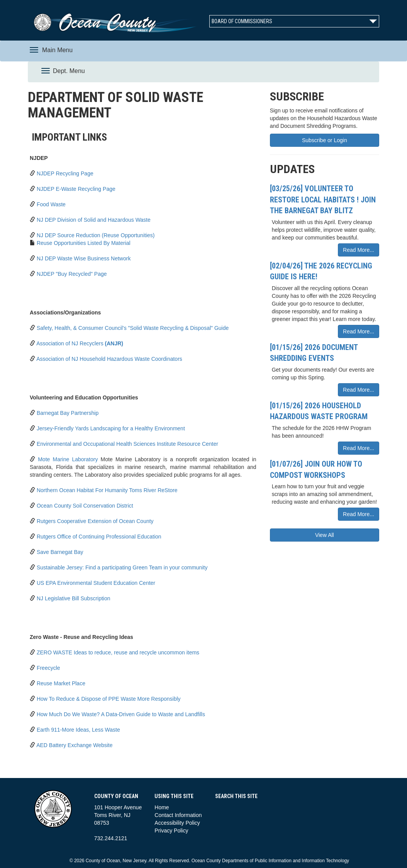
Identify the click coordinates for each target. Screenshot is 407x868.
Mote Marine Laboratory (68, 459)
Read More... (359, 250)
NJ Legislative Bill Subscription (74, 598)
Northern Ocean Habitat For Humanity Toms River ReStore (107, 490)
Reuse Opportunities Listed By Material (84, 243)
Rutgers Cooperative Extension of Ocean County (95, 521)
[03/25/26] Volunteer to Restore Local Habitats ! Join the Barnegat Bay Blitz (323, 200)
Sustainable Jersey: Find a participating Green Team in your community (122, 567)
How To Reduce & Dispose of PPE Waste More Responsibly (109, 699)
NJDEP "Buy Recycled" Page (72, 274)
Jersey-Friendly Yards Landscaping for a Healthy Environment (111, 428)
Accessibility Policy (177, 823)
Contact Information (178, 815)
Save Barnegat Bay (60, 552)
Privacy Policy (171, 831)
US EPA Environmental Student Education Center (96, 583)
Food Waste (51, 204)
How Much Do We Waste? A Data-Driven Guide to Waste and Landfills (121, 714)
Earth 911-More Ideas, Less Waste (78, 730)
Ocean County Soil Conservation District (85, 506)
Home (162, 807)
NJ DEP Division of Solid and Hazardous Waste (94, 220)
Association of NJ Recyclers (80, 343)
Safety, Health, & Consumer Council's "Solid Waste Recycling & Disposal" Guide (133, 328)
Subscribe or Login (325, 140)
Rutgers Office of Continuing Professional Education (99, 537)
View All (325, 535)
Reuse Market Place (61, 683)
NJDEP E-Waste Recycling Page (76, 189)
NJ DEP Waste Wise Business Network (84, 258)
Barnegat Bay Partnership (68, 413)
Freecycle (48, 668)
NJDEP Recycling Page (65, 173)
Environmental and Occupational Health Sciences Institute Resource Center (127, 444)
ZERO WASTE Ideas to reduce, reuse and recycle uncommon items (118, 652)
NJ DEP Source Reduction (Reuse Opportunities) (96, 235)
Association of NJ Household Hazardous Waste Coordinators (109, 359)
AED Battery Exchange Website (74, 745)
